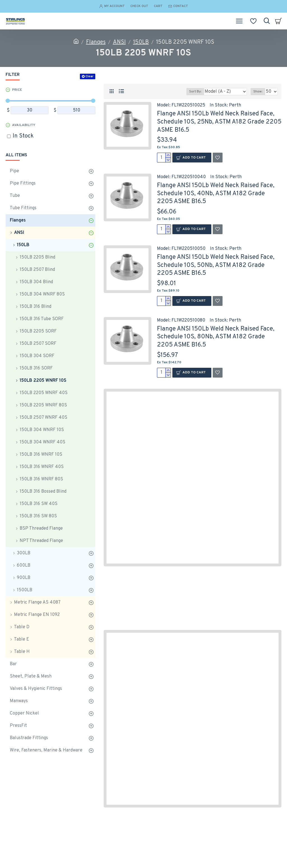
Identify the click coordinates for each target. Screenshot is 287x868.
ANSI (119, 42)
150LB (141, 42)
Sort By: (195, 92)
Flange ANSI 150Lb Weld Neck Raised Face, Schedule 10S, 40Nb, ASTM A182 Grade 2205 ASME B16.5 (216, 194)
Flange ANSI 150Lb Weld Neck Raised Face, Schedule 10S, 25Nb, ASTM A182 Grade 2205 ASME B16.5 (219, 122)
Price (17, 90)
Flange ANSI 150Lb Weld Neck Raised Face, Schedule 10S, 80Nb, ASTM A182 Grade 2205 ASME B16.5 (216, 337)
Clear (89, 76)
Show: (258, 92)
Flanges (96, 42)
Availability (24, 125)
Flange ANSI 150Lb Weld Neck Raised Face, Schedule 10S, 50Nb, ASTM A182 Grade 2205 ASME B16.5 (216, 265)
